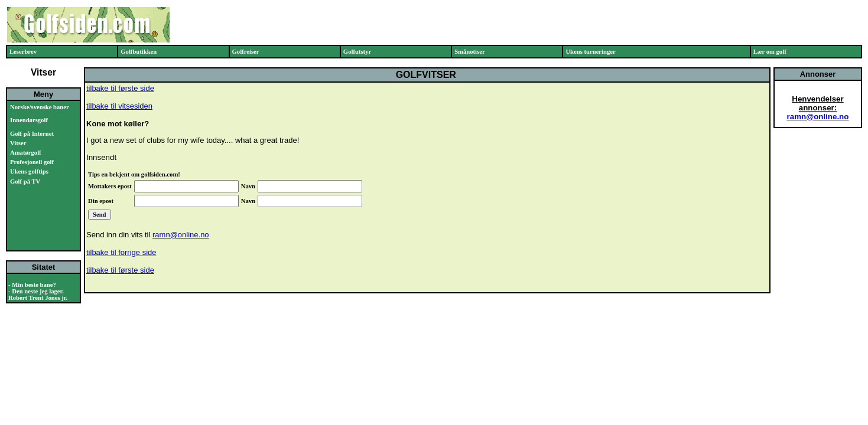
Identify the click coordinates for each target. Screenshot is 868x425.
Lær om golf (770, 52)
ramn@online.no (181, 235)
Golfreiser (246, 52)
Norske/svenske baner (40, 107)
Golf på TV (25, 182)
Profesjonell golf (32, 162)
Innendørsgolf (29, 120)
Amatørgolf (26, 153)
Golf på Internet (32, 134)
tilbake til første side (120, 88)
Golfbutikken (139, 52)
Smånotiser (470, 52)
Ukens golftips (29, 171)
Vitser (18, 143)
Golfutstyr (357, 52)
